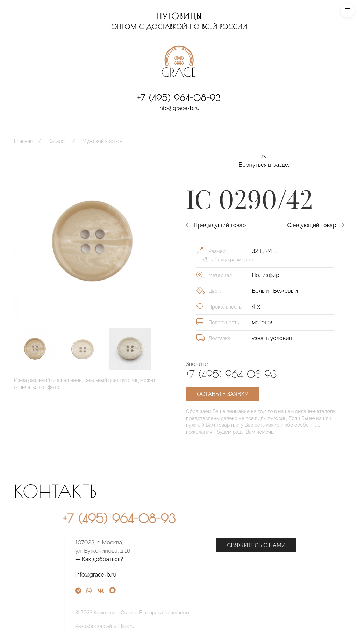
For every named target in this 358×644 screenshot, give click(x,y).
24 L (271, 251)
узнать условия (272, 338)
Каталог (58, 141)
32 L (257, 251)
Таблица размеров (228, 260)
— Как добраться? (172, 559)
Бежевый (285, 291)
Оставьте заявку (223, 394)
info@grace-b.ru (179, 108)
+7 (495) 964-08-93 (179, 98)
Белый (261, 291)
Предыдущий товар (216, 225)
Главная (23, 141)
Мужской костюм (102, 141)
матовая (263, 322)
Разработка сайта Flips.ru (177, 626)
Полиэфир (266, 275)
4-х (256, 307)
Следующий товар (316, 225)
